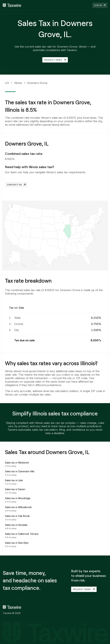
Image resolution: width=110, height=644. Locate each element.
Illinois (18, 83)
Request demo (84, 589)
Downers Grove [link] (37, 83)
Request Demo (55, 60)
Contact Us (16, 185)
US (7, 83)
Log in (100, 5)
